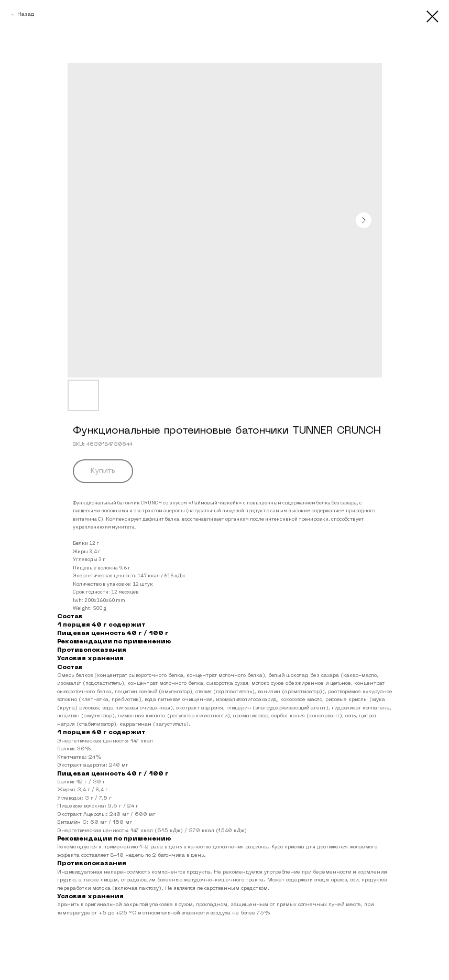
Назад (26, 14)
